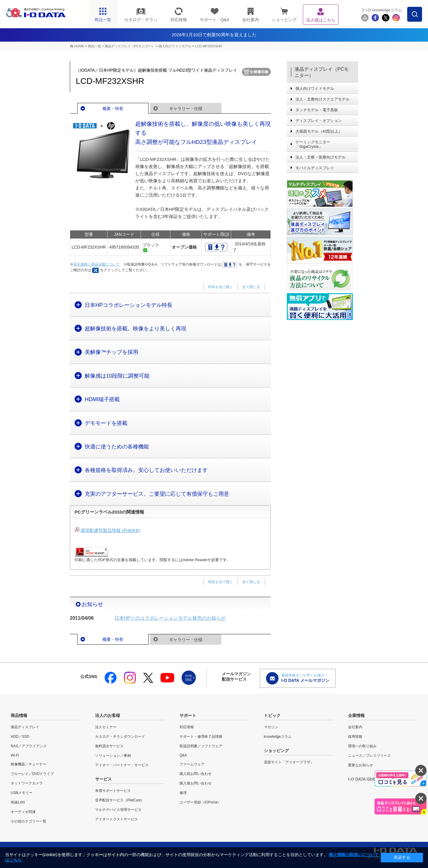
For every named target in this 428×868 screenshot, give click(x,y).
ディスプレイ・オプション (319, 121)
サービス (103, 779)
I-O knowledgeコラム (384, 10)
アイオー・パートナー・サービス (122, 765)
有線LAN (18, 802)
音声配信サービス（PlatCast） (120, 800)
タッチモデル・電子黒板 (317, 110)
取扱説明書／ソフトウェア (201, 746)
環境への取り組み (362, 746)
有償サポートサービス (113, 791)
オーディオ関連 (23, 812)
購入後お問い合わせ (196, 783)
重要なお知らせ (361, 765)
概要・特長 (113, 109)
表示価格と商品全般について (97, 264)
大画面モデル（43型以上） (319, 131)
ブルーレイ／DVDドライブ (32, 774)
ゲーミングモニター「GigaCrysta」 (313, 144)
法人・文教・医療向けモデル (321, 157)
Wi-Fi (15, 755)
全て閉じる (251, 287)
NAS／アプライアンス (29, 746)
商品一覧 (95, 46)
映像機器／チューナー (29, 764)
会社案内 (355, 727)
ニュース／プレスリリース (369, 756)
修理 (183, 793)
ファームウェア (192, 764)
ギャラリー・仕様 (186, 109)
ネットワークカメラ (27, 783)
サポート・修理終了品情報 (201, 737)
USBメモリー (22, 793)
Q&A (183, 755)
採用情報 (355, 737)
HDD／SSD (20, 737)
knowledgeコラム (278, 737)
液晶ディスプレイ (25, 727)
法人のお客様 (108, 715)
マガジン (271, 727)
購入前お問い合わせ (196, 774)
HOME (79, 46)
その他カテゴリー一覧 (29, 821)
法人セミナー (106, 727)
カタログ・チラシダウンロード (120, 737)
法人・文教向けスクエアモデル (322, 99)
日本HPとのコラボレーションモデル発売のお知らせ (170, 618)
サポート (188, 715)
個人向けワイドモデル (175, 46)
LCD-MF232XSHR (208, 46)
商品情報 (19, 715)
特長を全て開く (221, 287)
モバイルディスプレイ (315, 168)
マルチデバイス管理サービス (118, 810)
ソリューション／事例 (113, 756)
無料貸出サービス (109, 746)
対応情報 (187, 727)
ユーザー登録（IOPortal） (200, 802)
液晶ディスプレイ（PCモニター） (130, 46)
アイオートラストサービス (117, 819)
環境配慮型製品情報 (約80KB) (110, 530)
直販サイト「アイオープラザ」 (289, 762)
